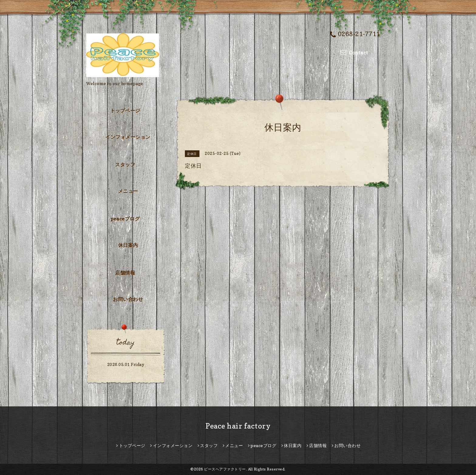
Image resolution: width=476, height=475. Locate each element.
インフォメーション (128, 137)
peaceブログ (125, 219)
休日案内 (128, 245)
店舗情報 (125, 273)
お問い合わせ (128, 299)
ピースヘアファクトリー (225, 469)
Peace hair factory (238, 426)
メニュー (128, 191)
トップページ (125, 111)
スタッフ (125, 165)
